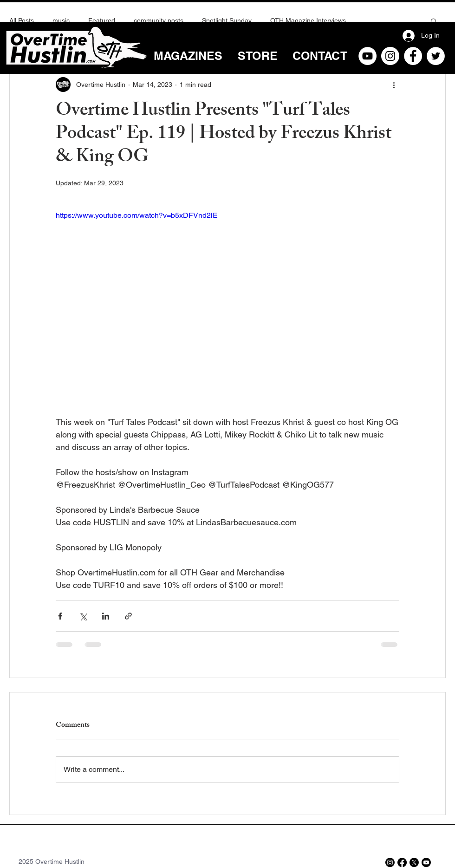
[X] (414, 862)
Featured (102, 20)
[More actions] (394, 85)
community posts (159, 20)
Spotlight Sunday (227, 20)
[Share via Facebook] (60, 616)
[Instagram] (390, 56)
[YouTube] (367, 56)
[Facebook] (413, 56)
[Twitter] (436, 56)
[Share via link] (128, 616)
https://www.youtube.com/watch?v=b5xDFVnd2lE (137, 215)
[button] (434, 21)
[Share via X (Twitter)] (83, 616)
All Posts (22, 20)
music (61, 20)
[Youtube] (426, 862)
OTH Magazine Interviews (308, 20)
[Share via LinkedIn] (106, 616)
